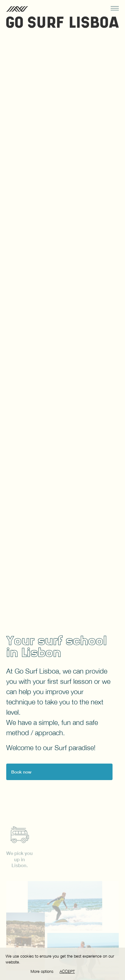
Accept (67, 971)
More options (42, 971)
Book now (21, 772)
